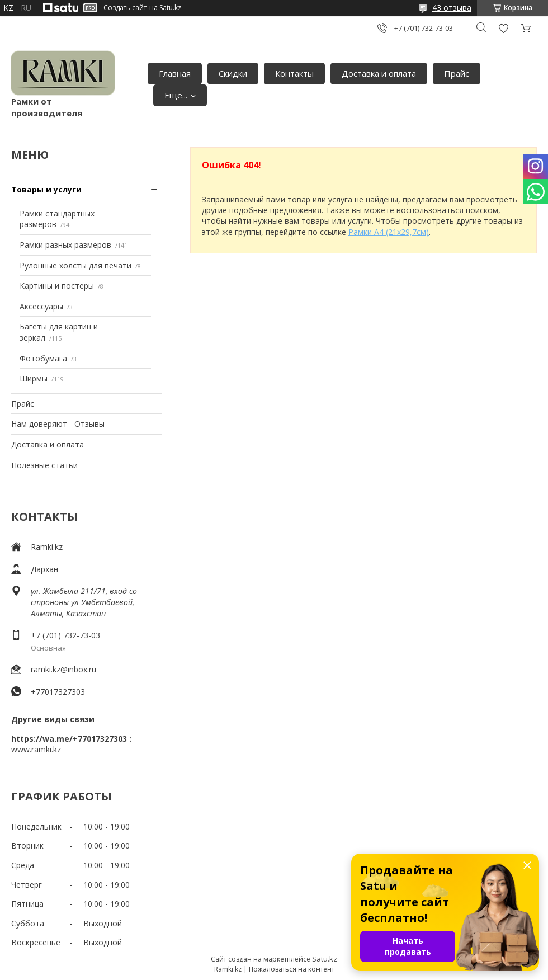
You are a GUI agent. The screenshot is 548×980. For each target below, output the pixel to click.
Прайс (457, 73)
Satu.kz (325, 959)
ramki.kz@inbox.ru (63, 669)
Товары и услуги (46, 189)
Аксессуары (41, 306)
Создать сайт (125, 8)
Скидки (233, 73)
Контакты (294, 73)
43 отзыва (452, 8)
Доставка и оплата (379, 73)
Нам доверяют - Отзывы (58, 424)
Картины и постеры (57, 286)
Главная (175, 73)
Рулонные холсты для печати (75, 265)
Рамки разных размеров (65, 245)
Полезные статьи (44, 465)
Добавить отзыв (503, 28)
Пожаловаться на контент (292, 969)
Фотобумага (43, 358)
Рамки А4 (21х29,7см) (389, 232)
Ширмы (34, 378)
